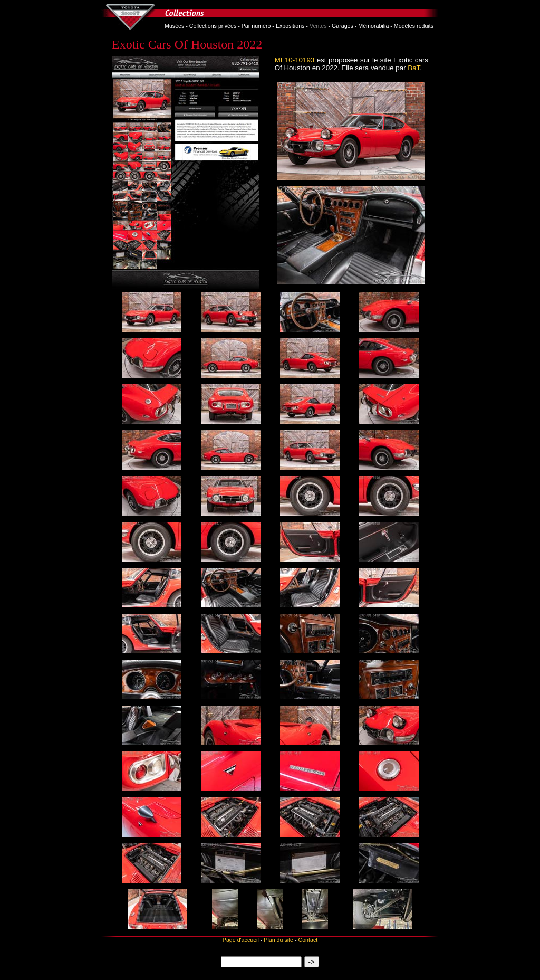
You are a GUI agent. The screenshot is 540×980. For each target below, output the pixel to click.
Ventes (318, 26)
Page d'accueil (241, 940)
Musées (174, 26)
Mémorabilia (373, 26)
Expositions (290, 26)
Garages (343, 26)
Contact (308, 940)
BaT (414, 68)
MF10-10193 (295, 60)
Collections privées (213, 26)
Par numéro (256, 26)
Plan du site (278, 940)
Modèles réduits (414, 26)
